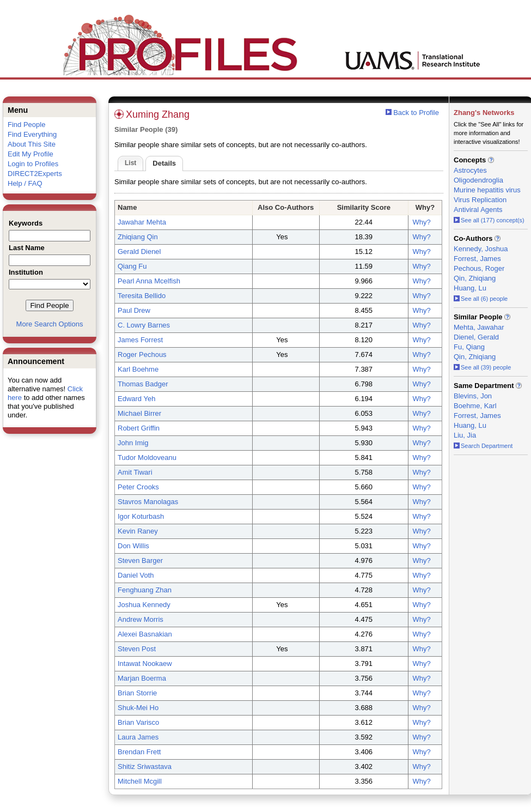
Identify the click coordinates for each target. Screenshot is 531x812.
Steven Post (137, 649)
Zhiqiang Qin (138, 237)
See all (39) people (482, 367)
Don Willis (133, 546)
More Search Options (50, 324)
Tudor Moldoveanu (147, 457)
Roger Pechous (142, 355)
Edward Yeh (136, 399)
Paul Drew (134, 310)
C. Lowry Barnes (144, 325)
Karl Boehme (138, 369)
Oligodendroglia (478, 180)
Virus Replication (480, 200)
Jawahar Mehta (142, 222)
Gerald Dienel (139, 252)
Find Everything (32, 134)
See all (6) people (481, 299)
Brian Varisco (138, 722)
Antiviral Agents (478, 210)
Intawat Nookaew (145, 663)
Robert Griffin (139, 428)
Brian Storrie (137, 693)
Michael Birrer (139, 413)
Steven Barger (140, 560)
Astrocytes (470, 170)
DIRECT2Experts (35, 174)
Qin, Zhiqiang (475, 278)
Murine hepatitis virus (487, 190)
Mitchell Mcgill (140, 781)
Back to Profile (416, 113)
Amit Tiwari (135, 472)
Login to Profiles (33, 164)
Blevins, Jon (473, 396)
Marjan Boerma (142, 678)
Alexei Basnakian (145, 634)
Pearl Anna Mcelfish (149, 281)
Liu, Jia (465, 435)
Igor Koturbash (141, 516)
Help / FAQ (25, 183)
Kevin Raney (138, 531)
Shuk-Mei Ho (138, 708)
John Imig (133, 443)
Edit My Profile (30, 154)
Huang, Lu (470, 288)
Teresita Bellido (142, 296)
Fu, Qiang (469, 347)
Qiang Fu (132, 266)
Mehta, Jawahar (479, 327)
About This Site (32, 144)
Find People (26, 125)
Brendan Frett (139, 752)
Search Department (483, 446)
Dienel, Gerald (476, 337)
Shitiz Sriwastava (145, 766)
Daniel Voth (136, 575)
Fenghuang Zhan (145, 590)
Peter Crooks (138, 487)
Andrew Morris (141, 619)
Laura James (138, 737)
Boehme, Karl (475, 406)
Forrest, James (477, 259)
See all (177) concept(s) (489, 220)
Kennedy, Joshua (481, 249)
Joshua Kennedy (144, 605)
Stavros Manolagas (148, 502)
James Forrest (140, 340)
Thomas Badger (143, 384)
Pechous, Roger (479, 268)
